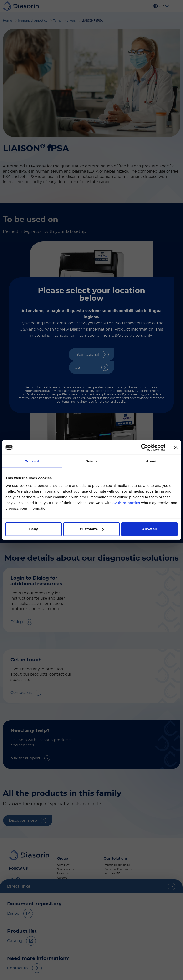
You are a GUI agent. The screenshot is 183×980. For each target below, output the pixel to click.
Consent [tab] (32, 461)
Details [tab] (91, 461)
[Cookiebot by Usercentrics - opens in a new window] (145, 447)
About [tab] (151, 461)
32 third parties (126, 502)
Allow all (150, 529)
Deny (33, 529)
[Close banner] (176, 447)
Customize (92, 529)
